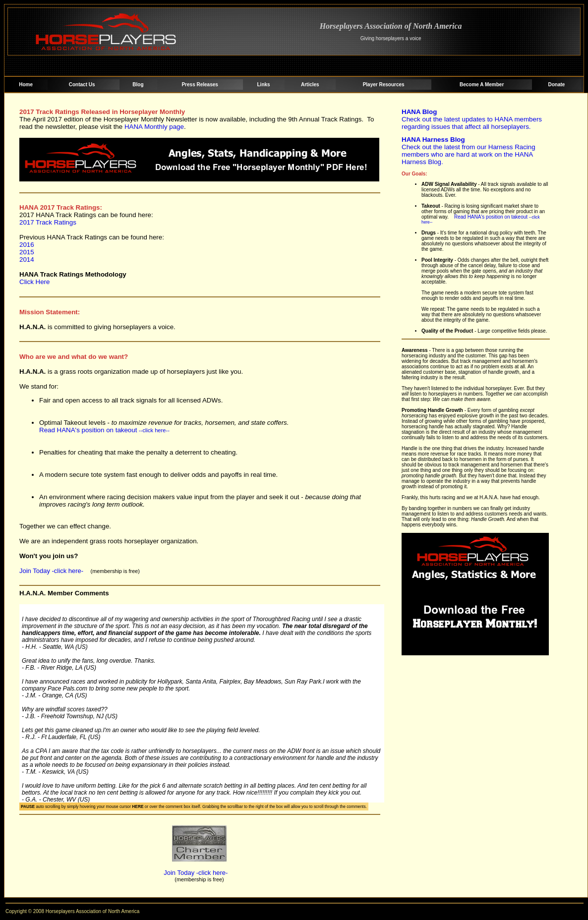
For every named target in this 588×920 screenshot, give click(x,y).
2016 (27, 245)
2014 (27, 259)
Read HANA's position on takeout (104, 430)
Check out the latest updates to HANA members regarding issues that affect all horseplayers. (472, 119)
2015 (27, 252)
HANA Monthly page (154, 127)
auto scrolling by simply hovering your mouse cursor (82, 806)
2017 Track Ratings (48, 222)
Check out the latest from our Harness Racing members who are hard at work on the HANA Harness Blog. (469, 151)
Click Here (34, 282)
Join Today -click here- (52, 571)
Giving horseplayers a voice (391, 38)
